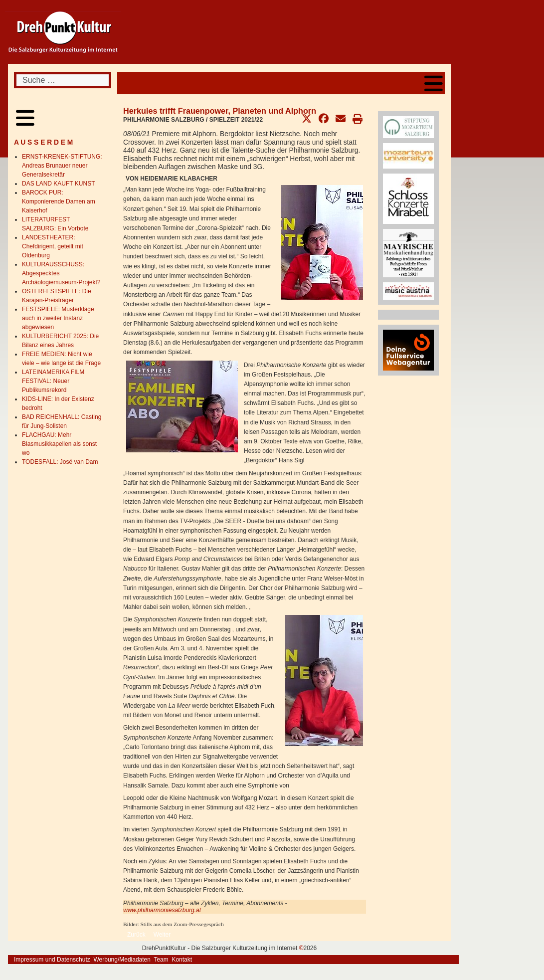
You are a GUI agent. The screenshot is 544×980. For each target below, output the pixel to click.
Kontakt (182, 960)
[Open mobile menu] (434, 83)
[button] (307, 119)
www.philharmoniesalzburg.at (162, 910)
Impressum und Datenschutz (52, 960)
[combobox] (63, 80)
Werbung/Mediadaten (122, 960)
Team (161, 960)
